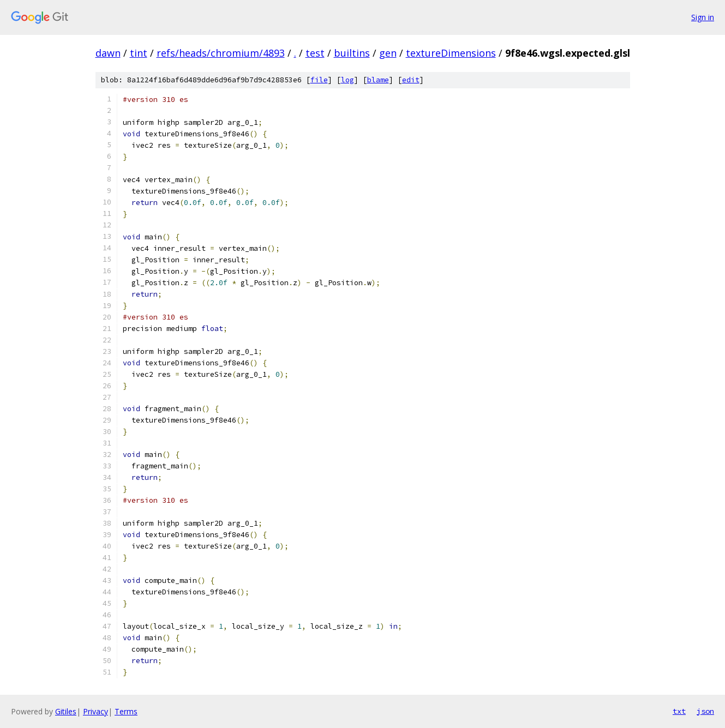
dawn (108, 53)
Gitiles (66, 711)
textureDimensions (451, 53)
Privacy (95, 711)
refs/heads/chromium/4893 (221, 53)
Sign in (703, 17)
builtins (352, 53)
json (705, 711)
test (315, 53)
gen (388, 53)
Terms (126, 711)
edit (411, 80)
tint (139, 53)
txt (679, 711)
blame (378, 80)
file (319, 80)
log (347, 80)
